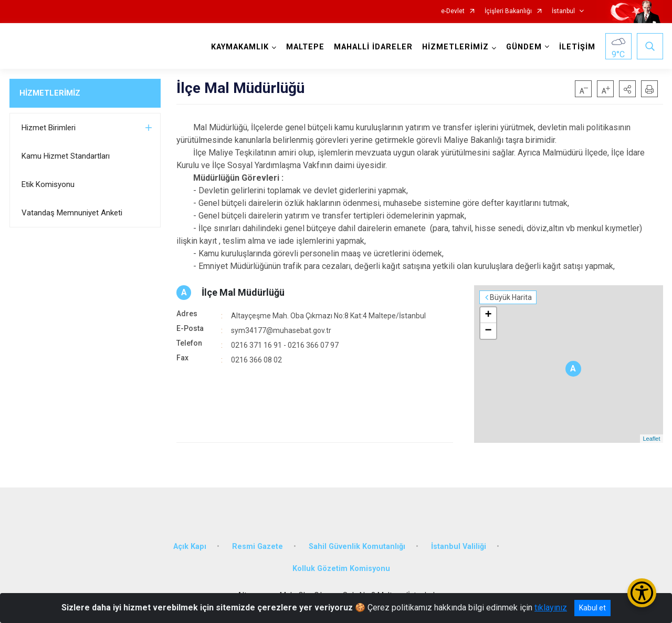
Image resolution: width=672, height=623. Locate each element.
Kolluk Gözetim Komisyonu (341, 569)
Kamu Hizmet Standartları (66, 156)
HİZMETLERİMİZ (50, 93)
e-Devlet (453, 11)
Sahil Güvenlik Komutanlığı (357, 547)
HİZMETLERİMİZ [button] (455, 47)
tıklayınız (551, 608)
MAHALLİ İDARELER (373, 47)
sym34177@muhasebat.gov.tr (281, 330)
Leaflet (651, 439)
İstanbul (563, 11)
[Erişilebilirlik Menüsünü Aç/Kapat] (642, 593)
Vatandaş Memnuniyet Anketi (72, 213)
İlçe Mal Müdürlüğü (243, 292)
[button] (627, 89)
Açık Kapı (190, 547)
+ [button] (488, 315)
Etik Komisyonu (48, 184)
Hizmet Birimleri (49, 128)
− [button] (488, 331)
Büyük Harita (511, 297)
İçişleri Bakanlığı (508, 11)
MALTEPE (305, 47)
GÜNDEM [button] (524, 47)
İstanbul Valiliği (459, 547)
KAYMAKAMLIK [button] (240, 47)
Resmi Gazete (258, 547)
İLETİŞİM (577, 47)
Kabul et (592, 608)
